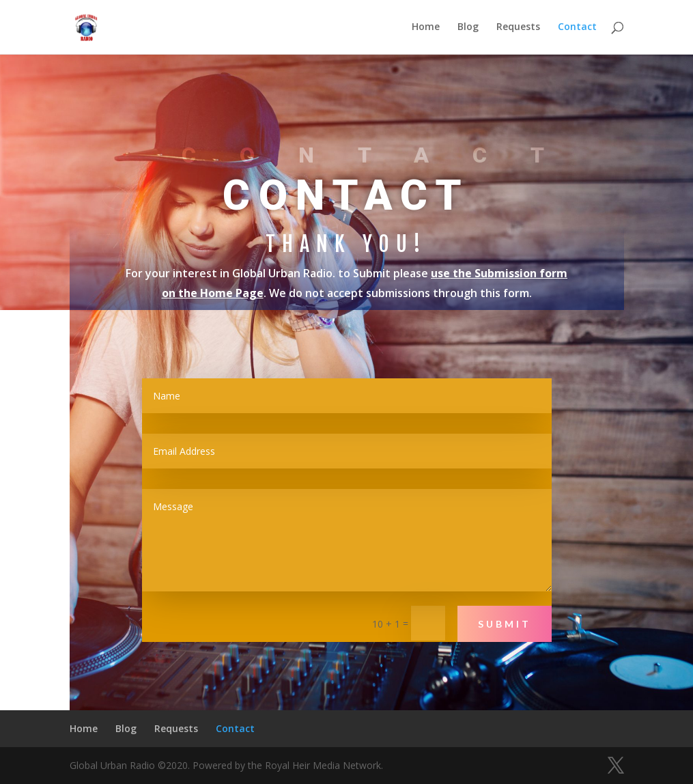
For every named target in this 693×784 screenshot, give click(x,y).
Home (426, 28)
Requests (518, 28)
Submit (505, 624)
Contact (577, 28)
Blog (468, 28)
